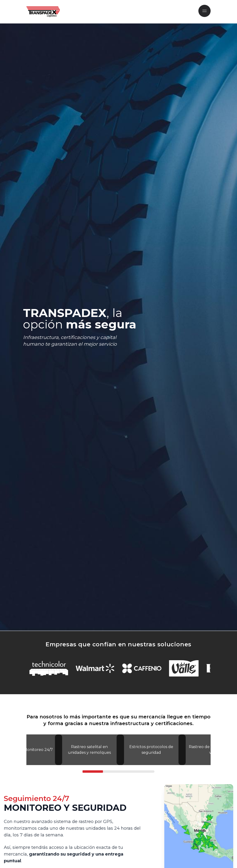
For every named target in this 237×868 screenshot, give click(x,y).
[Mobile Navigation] (204, 11)
